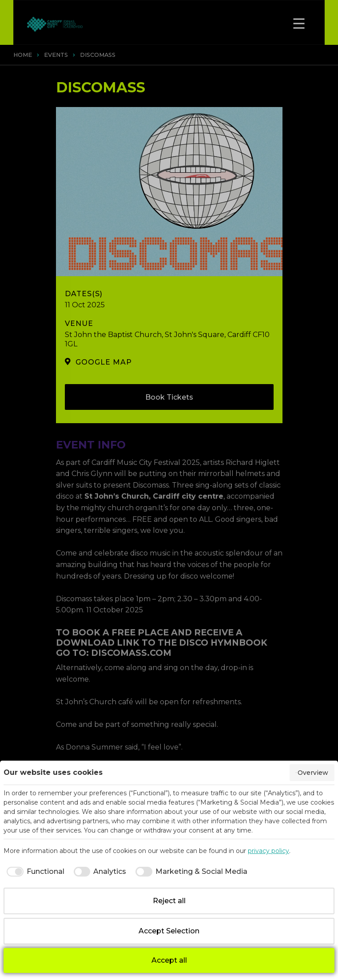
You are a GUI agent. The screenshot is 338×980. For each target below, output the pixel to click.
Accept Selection (169, 931)
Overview (312, 773)
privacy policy (268, 851)
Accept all (169, 960)
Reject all (169, 901)
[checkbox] (34, 872)
